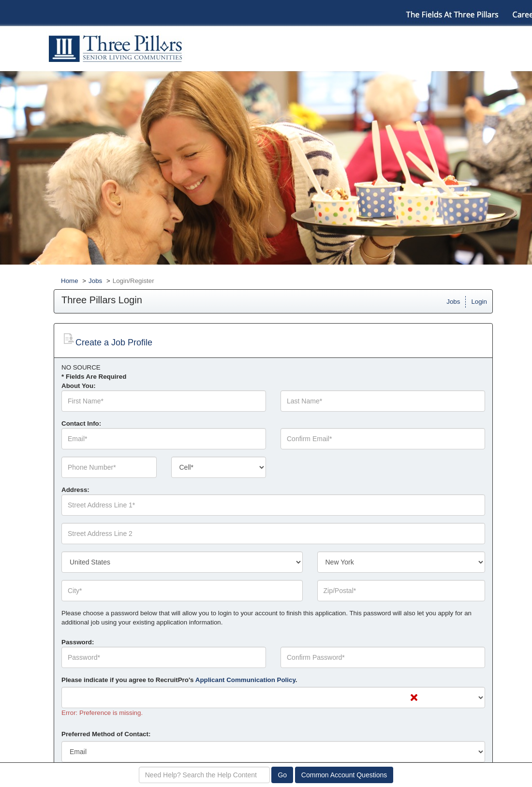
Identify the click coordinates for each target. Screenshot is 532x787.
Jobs (95, 281)
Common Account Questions (344, 775)
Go (282, 775)
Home (70, 281)
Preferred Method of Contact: (106, 734)
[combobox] (219, 467)
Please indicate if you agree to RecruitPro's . (179, 680)
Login (479, 302)
